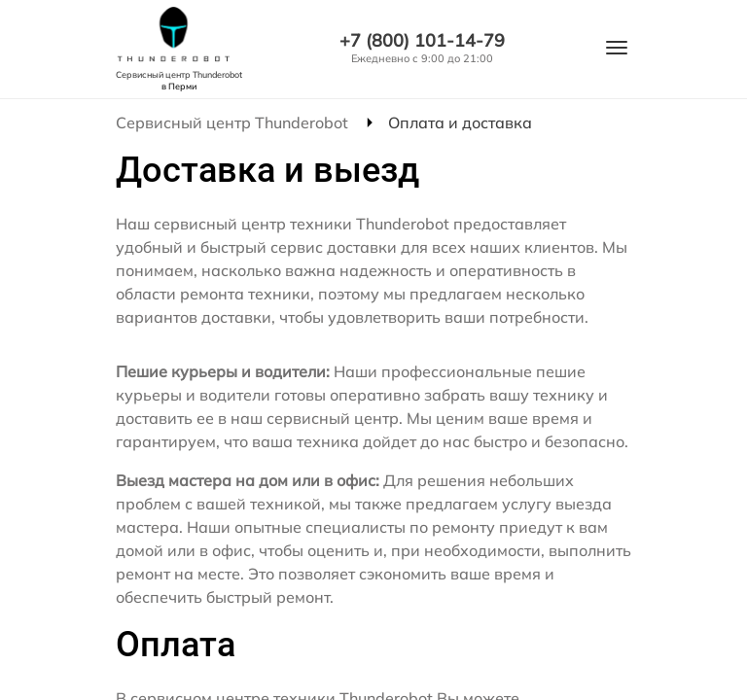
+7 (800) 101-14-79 (422, 41)
